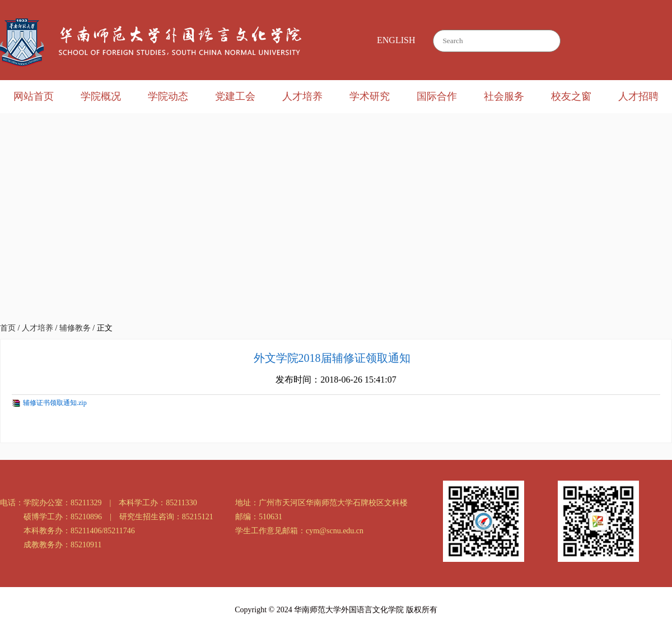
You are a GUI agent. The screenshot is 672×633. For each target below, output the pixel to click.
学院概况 (101, 96)
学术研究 (370, 96)
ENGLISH (396, 40)
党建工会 (235, 96)
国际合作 (437, 96)
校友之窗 (571, 96)
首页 (8, 328)
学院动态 (168, 96)
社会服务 (504, 96)
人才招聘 (638, 96)
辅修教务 (75, 328)
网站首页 (34, 96)
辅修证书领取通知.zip (55, 403)
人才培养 (302, 96)
